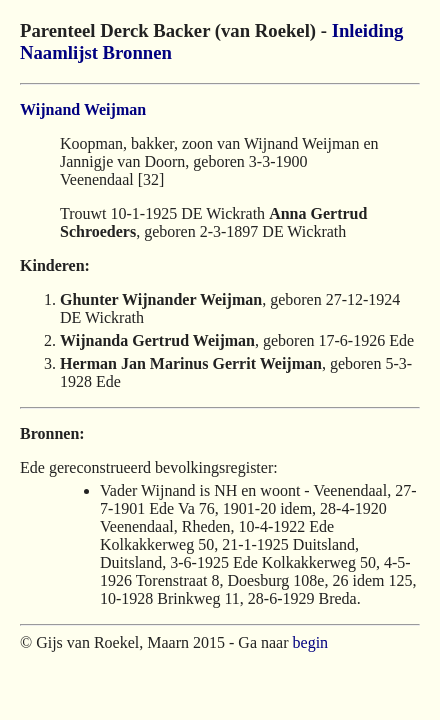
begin (311, 642)
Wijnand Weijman (83, 109)
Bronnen (137, 52)
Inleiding (368, 30)
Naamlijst (59, 52)
